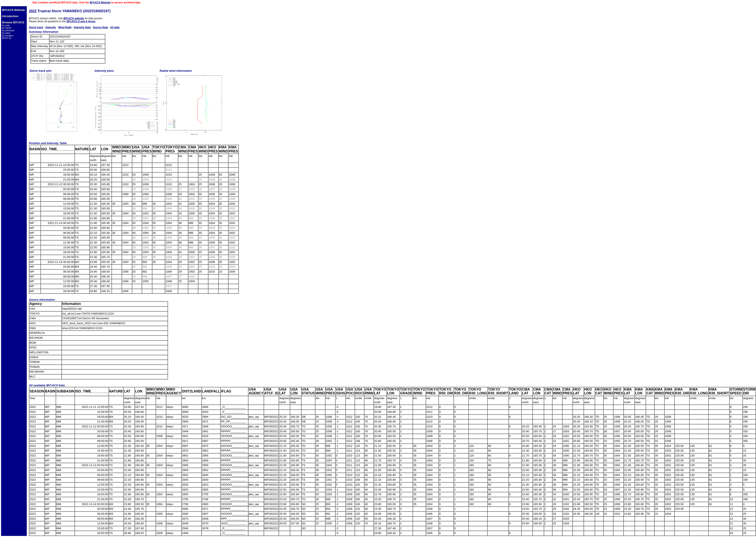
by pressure (8, 30)
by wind (6, 33)
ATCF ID (7, 38)
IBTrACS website (74, 18)
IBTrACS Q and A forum (81, 21)
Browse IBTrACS (13, 22)
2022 (33, 11)
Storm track (36, 27)
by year (6, 25)
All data (115, 27)
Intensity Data (82, 27)
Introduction (10, 16)
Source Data (100, 27)
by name (7, 28)
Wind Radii (65, 27)
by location (8, 36)
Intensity (51, 27)
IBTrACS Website (100, 3)
